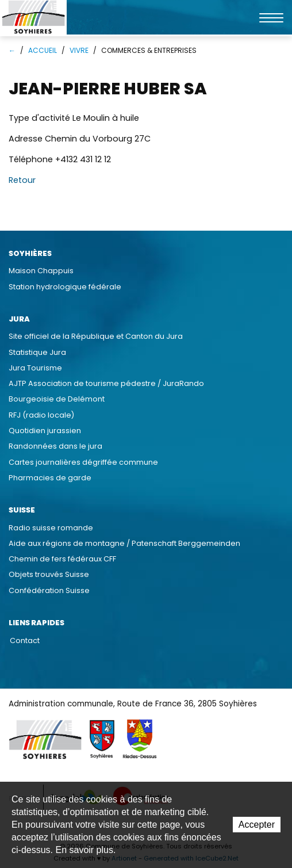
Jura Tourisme (35, 368)
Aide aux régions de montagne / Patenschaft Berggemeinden (124, 543)
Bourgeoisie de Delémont (57, 399)
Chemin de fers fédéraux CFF (62, 559)
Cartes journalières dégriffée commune (83, 462)
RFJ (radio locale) (41, 415)
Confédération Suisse (49, 590)
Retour (22, 180)
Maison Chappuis (41, 271)
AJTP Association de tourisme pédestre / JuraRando (106, 383)
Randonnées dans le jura (55, 446)
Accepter (257, 825)
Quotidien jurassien (45, 431)
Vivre (79, 50)
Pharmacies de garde (50, 478)
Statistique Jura (37, 352)
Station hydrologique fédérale (65, 287)
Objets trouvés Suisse (49, 574)
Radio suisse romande (51, 528)
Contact (25, 641)
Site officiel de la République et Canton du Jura (96, 336)
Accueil (43, 50)
